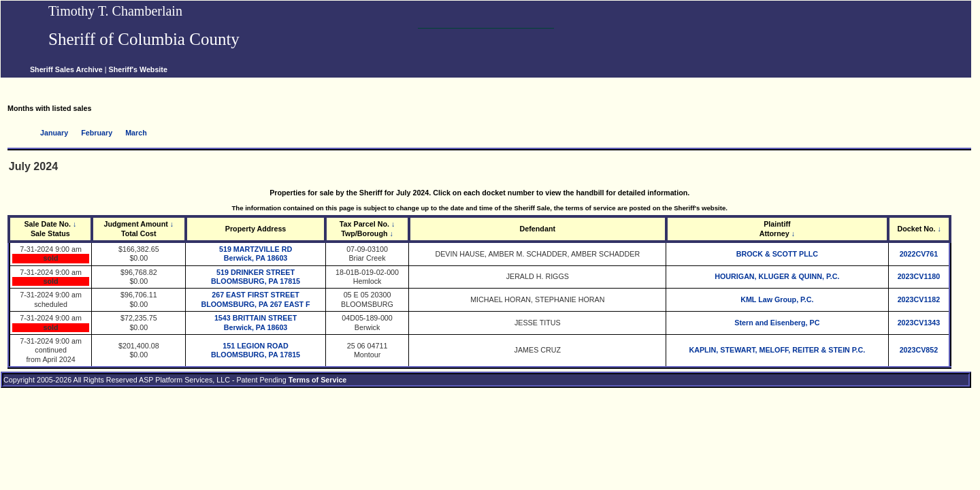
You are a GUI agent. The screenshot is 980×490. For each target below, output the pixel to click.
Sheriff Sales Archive (66, 69)
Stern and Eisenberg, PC (777, 323)
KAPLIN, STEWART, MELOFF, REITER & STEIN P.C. (777, 350)
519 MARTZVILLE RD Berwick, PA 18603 (256, 254)
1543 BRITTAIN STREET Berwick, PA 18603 (256, 322)
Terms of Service (318, 380)
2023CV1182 (919, 299)
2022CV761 (919, 254)
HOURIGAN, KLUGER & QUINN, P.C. (777, 276)
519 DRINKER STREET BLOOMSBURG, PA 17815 (256, 277)
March (136, 133)
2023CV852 (919, 350)
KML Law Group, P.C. (777, 299)
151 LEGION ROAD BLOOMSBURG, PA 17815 (256, 350)
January (54, 133)
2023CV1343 (919, 323)
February (97, 133)
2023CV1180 (919, 276)
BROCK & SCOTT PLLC (777, 254)
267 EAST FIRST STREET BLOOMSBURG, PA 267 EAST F (255, 299)
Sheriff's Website (138, 69)
